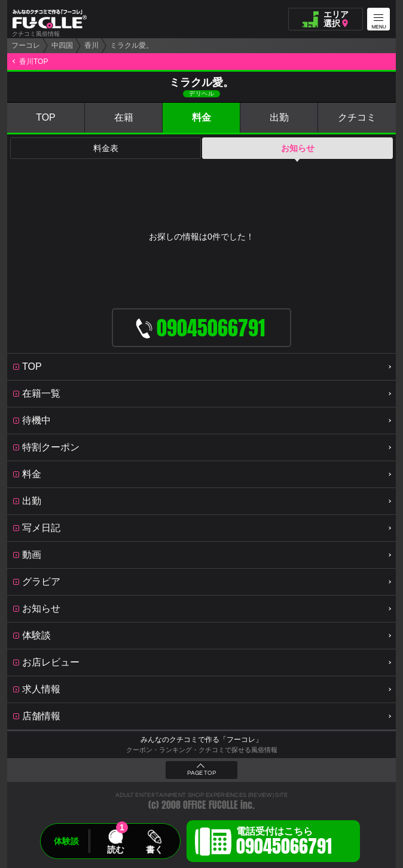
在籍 (124, 117)
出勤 (279, 117)
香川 (91, 45)
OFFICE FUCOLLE (210, 805)
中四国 (62, 45)
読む (115, 849)
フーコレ (26, 45)
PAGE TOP (202, 773)
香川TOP (33, 62)
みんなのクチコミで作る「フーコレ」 (202, 740)
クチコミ (357, 117)
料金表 (106, 148)
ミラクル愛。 (132, 45)
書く (154, 849)
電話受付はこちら (284, 843)
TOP (46, 117)
